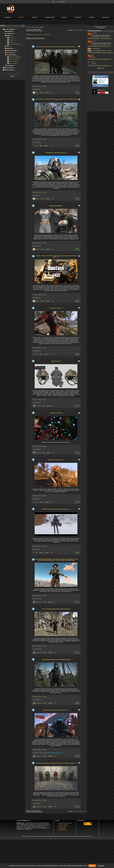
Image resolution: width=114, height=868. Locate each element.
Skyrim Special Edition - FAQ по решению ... (100, 38)
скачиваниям (47, 35)
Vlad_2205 (38, 406)
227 (49, 453)
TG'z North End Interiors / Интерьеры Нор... (100, 59)
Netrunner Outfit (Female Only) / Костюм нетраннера (56, 509)
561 (46, 146)
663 (47, 93)
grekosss (94, 41)
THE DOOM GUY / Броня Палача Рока (56, 153)
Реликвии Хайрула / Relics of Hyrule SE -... (100, 46)
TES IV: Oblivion (13, 61)
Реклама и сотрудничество (65, 823)
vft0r (93, 55)
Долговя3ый (38, 602)
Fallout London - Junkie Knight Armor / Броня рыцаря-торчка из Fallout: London (56, 100)
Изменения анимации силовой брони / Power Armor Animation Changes (56, 763)
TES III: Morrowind (13, 59)
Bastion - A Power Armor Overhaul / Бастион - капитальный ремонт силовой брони (56, 256)
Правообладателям (64, 825)
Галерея (78, 17)
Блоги (64, 17)
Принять (92, 866)
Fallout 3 (12, 40)
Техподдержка (62, 828)
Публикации (50, 17)
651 (50, 703)
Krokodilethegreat (96, 49)
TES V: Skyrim (13, 63)
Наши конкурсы (100, 28)
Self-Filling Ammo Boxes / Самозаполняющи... (101, 53)
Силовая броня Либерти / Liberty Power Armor (56, 710)
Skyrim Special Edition (15, 57)
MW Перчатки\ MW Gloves (56, 413)
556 (50, 756)
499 (47, 502)
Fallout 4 (12, 42)
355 (49, 406)
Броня (45, 86)
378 (50, 653)
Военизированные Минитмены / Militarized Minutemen (56, 660)
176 (50, 807)
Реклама (106, 17)
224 (48, 199)
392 (48, 301)
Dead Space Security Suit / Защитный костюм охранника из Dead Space (56, 47)
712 (48, 249)
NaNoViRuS (94, 33)
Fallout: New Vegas (14, 44)
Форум (35, 17)
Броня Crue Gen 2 (56, 361)
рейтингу (40, 35)
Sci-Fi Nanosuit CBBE (56, 308)
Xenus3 (37, 93)
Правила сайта (62, 827)
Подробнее (101, 866)
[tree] (12, 50)
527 (46, 354)
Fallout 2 (11, 38)
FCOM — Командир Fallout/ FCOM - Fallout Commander (56, 609)
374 (47, 553)
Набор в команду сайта (100, 27)
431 (50, 602)
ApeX (37, 146)
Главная (8, 17)
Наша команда (62, 830)
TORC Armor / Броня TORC (56, 460)
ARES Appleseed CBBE (56, 206)
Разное (92, 17)
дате (35, 35)
